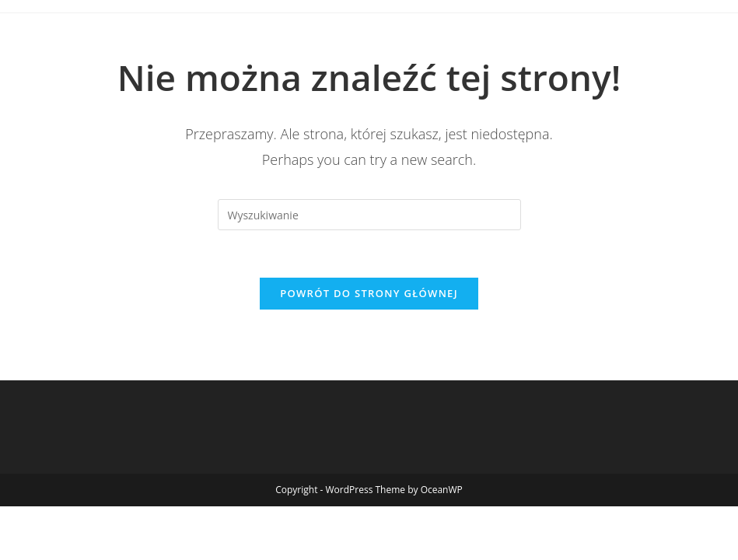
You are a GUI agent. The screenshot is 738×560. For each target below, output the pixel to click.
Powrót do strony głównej (369, 293)
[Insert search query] (369, 215)
